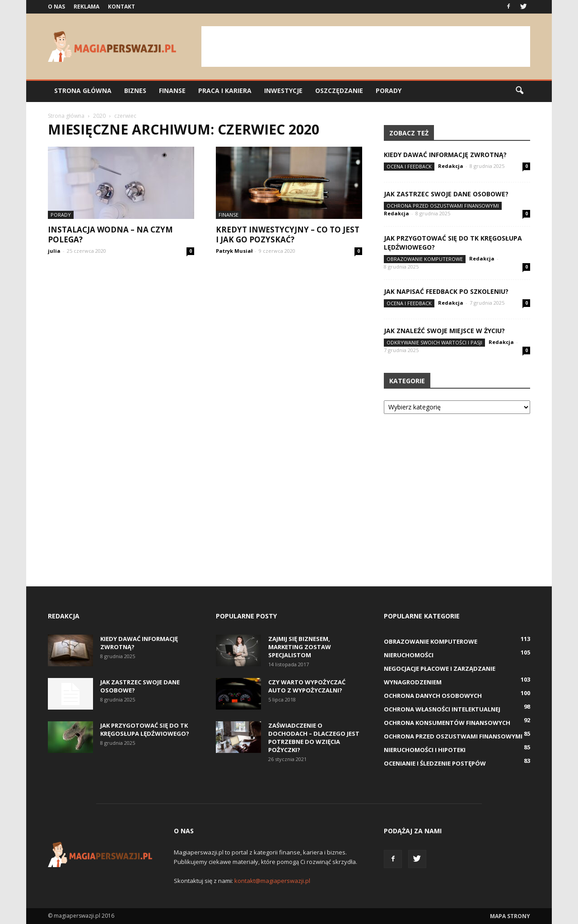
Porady (389, 91)
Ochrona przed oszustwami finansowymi (443, 206)
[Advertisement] (366, 46)
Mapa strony (510, 916)
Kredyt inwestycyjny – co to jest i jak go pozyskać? (288, 234)
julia (54, 251)
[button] (519, 91)
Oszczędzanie (339, 91)
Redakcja (451, 166)
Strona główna (83, 91)
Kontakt (121, 7)
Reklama (86, 7)
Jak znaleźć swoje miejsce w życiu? (444, 331)
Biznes (135, 91)
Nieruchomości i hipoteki (425, 750)
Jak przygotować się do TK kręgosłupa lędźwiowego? (145, 729)
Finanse (172, 91)
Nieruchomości (409, 655)
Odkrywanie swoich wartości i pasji (434, 342)
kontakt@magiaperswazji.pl (272, 881)
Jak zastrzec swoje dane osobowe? (446, 194)
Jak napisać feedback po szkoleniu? (446, 291)
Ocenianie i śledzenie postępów (435, 763)
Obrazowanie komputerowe (425, 259)
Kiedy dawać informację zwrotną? (445, 155)
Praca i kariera (225, 91)
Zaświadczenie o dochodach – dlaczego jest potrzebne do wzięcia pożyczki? (314, 738)
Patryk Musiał (234, 251)
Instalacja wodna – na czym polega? (110, 234)
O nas (56, 7)
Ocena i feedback (409, 166)
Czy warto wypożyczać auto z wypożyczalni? (307, 686)
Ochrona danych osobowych (433, 696)
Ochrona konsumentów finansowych (447, 723)
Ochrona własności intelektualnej (442, 709)
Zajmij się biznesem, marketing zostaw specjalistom (300, 647)
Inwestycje (283, 91)
